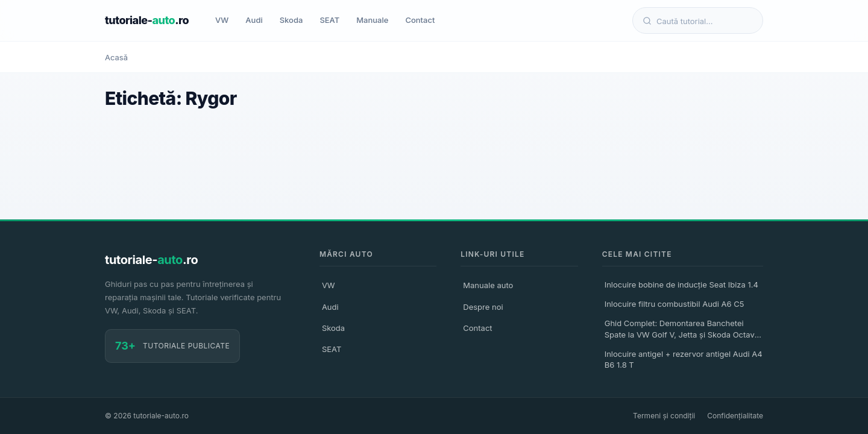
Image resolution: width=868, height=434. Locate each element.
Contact (420, 20)
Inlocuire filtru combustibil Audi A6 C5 (675, 304)
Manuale (372, 20)
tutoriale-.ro (147, 20)
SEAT (329, 20)
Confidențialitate (735, 416)
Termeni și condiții (664, 416)
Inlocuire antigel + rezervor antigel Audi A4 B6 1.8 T (684, 359)
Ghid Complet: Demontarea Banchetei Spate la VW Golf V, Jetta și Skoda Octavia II (683, 330)
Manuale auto (488, 285)
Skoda (291, 20)
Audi (254, 20)
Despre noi (483, 307)
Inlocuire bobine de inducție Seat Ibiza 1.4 (681, 285)
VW (222, 20)
